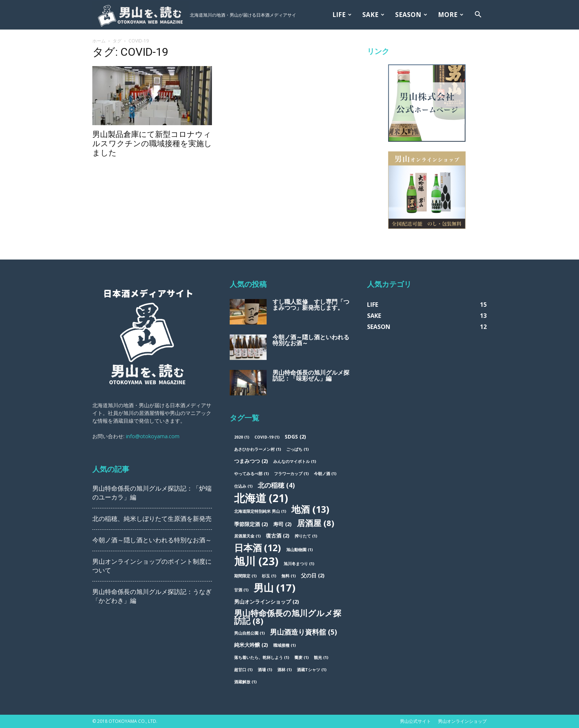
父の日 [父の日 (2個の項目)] (313, 575)
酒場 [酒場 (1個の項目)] (265, 670)
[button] (478, 15)
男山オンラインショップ (462, 721)
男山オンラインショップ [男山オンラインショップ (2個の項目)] (267, 602)
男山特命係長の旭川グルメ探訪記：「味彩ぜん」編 (311, 376)
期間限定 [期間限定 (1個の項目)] (245, 576)
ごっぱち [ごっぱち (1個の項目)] (297, 449)
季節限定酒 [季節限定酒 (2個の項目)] (251, 524)
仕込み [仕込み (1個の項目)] (243, 486)
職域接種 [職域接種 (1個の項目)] (285, 645)
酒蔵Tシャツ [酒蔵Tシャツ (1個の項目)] (312, 670)
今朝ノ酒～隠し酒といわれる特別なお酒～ (152, 540)
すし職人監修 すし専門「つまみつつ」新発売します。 (311, 305)
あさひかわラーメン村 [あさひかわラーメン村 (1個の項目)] (258, 449)
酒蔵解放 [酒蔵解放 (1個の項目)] (245, 682)
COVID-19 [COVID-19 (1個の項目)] (267, 437)
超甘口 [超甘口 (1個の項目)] (243, 670)
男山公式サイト (415, 721)
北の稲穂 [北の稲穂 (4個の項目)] (276, 485)
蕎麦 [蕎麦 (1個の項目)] (302, 657)
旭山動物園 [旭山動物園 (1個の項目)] (299, 550)
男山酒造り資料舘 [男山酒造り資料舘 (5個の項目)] (304, 632)
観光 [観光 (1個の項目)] (321, 657)
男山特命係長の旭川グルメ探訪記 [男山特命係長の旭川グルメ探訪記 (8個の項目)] (288, 617)
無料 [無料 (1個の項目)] (289, 576)
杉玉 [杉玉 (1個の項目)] (269, 576)
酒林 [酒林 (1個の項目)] (285, 670)
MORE (451, 15)
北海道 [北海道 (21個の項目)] (261, 498)
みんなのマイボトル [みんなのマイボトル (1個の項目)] (295, 461)
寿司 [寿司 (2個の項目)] (282, 524)
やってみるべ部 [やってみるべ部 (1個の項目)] (251, 474)
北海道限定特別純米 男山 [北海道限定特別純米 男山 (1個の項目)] (260, 511)
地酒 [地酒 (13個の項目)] (310, 509)
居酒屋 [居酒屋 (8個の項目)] (316, 523)
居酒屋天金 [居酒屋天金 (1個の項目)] (247, 536)
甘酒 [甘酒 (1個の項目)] (241, 590)
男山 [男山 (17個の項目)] (275, 588)
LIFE (342, 15)
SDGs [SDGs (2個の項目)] (295, 437)
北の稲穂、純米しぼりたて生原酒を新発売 (152, 519)
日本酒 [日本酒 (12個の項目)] (258, 548)
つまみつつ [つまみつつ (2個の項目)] (251, 461)
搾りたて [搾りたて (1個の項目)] (306, 536)
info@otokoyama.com (153, 436)
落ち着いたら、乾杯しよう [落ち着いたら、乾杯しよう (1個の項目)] (262, 657)
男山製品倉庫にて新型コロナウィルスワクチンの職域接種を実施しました (152, 144)
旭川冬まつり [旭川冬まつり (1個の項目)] (299, 564)
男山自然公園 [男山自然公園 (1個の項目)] (249, 633)
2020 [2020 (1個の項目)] (242, 437)
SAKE (373, 15)
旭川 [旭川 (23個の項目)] (256, 561)
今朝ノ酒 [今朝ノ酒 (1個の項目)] (325, 474)
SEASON (411, 15)
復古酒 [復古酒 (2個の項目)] (278, 535)
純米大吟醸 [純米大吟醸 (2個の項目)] (251, 645)
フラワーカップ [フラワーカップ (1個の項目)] (291, 474)
